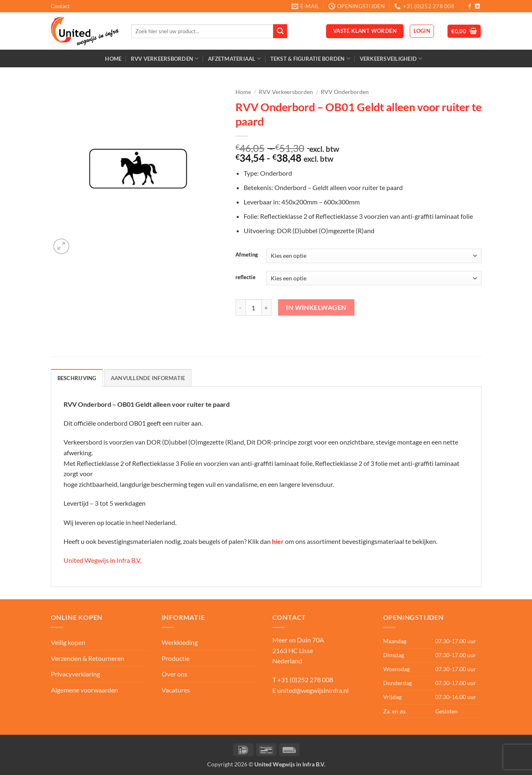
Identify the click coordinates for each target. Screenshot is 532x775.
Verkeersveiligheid (391, 58)
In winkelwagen (316, 307)
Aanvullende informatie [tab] (148, 378)
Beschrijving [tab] (77, 378)
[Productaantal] (253, 307)
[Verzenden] (280, 31)
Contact (60, 6)
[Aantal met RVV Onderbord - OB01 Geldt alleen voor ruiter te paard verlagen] (240, 307)
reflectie (245, 277)
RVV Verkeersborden (165, 58)
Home (113, 59)
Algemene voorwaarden (84, 690)
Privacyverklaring (75, 674)
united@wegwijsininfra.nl (313, 690)
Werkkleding (180, 642)
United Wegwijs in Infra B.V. (102, 560)
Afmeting (247, 255)
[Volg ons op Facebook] (470, 7)
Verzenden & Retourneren (88, 658)
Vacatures (176, 690)
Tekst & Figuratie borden (311, 58)
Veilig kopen (68, 642)
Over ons (175, 674)
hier (278, 541)
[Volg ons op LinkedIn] (477, 7)
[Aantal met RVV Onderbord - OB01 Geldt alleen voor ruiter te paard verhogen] (267, 307)
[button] (422, 31)
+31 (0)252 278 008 (305, 680)
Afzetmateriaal (234, 58)
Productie (176, 658)
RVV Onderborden (345, 92)
